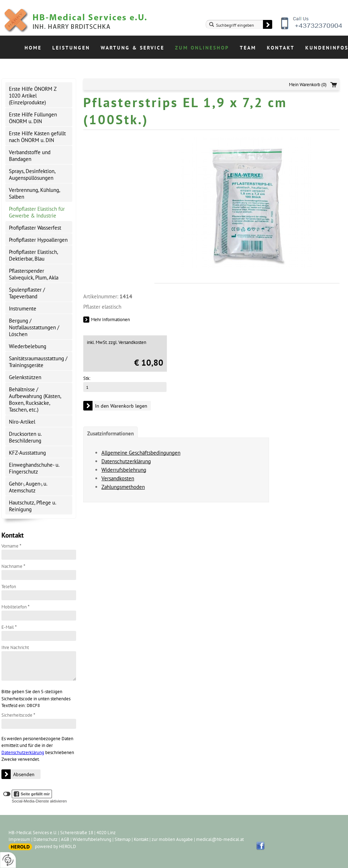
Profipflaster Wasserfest (35, 228)
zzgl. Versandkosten (127, 342)
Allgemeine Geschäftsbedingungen (141, 453)
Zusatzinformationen (110, 433)
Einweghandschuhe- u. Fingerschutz (34, 468)
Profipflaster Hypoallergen (38, 240)
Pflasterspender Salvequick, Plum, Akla (34, 274)
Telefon (9, 587)
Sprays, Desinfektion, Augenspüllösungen (32, 174)
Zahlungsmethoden (123, 487)
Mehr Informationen (110, 320)
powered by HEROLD (56, 846)
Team (248, 48)
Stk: (87, 378)
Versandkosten (118, 478)
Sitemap (123, 839)
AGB (65, 839)
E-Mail (9, 627)
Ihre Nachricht (15, 647)
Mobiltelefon (15, 607)
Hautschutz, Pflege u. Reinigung (33, 506)
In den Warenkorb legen (121, 406)
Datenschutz (46, 839)
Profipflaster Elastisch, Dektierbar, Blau (33, 255)
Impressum (19, 839)
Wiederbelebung (28, 346)
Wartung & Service (133, 48)
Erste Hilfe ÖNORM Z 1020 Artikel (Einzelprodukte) (33, 96)
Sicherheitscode (18, 715)
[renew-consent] (8, 860)
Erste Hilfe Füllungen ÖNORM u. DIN (33, 118)
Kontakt (281, 48)
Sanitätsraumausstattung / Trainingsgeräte (38, 362)
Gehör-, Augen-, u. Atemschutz (28, 487)
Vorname (11, 546)
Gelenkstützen (25, 377)
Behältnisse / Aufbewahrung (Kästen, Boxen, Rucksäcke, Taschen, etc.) (35, 399)
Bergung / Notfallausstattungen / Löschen (34, 327)
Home (33, 48)
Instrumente (23, 308)
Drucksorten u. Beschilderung (25, 437)
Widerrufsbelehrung (124, 470)
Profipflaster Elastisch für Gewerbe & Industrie (37, 212)
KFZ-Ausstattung (27, 453)
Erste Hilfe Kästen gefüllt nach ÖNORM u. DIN (37, 137)
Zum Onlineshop (202, 48)
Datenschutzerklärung (23, 752)
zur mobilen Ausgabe (172, 839)
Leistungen (71, 48)
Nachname (13, 566)
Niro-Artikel (22, 422)
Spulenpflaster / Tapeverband (27, 293)
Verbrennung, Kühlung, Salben (35, 193)
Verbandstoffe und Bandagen (30, 156)
